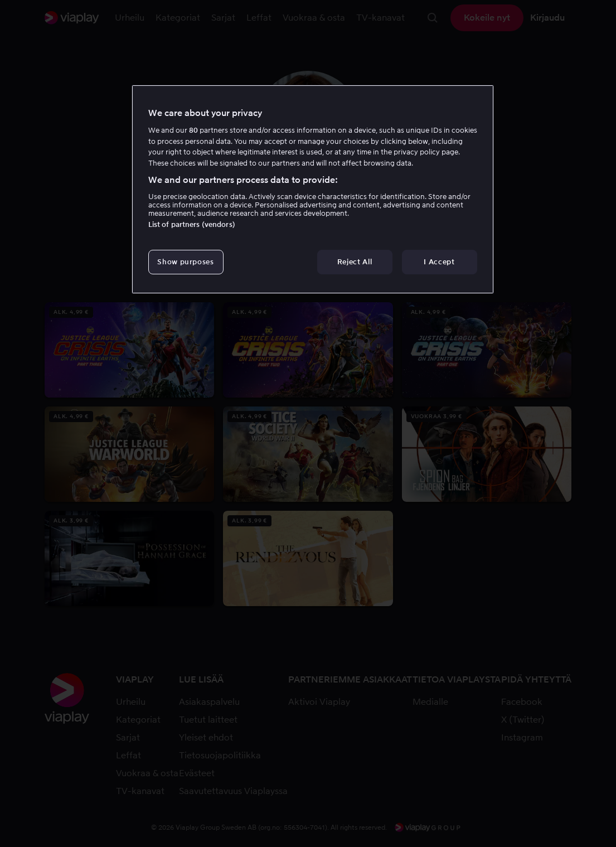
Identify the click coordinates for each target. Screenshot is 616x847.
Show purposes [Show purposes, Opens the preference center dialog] (185, 262)
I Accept (439, 262)
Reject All (355, 262)
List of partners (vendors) (192, 224)
